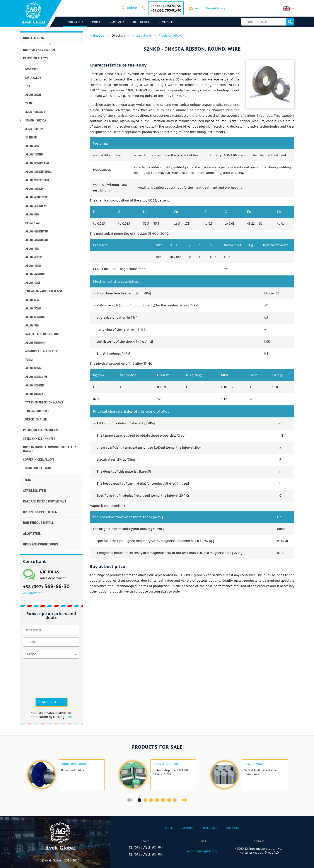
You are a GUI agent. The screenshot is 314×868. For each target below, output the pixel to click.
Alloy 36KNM (34, 154)
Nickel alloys (33, 38)
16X (28, 86)
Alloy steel (32, 534)
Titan (27, 480)
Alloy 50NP (33, 308)
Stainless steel (35, 491)
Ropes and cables (74, 764)
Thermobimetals (37, 411)
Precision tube (36, 419)
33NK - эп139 (34, 129)
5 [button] (163, 800)
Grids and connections (40, 544)
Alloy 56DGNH (35, 343)
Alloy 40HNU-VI (36, 206)
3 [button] (151, 800)
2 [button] (145, 800)
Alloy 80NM (33, 368)
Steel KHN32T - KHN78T (39, 439)
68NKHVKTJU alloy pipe (42, 351)
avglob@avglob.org (210, 8)
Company (117, 22)
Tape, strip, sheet (166, 764)
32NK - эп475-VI (36, 112)
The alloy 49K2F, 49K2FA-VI (44, 291)
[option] (65, 775)
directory (75, 22)
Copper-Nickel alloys (39, 460)
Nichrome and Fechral (39, 50)
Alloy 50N (32, 300)
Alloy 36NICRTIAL (37, 163)
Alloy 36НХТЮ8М (37, 180)
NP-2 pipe (32, 69)
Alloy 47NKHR (35, 274)
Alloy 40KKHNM (36, 197)
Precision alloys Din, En (40, 430)
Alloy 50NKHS (35, 317)
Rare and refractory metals (45, 501)
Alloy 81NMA (34, 394)
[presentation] (41, 678)
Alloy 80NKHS (35, 385)
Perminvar (33, 223)
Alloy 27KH (33, 95)
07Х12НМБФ (253, 764)
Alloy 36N (32, 146)
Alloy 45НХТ (34, 257)
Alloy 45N (32, 249)
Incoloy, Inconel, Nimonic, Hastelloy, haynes (50, 449)
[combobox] (132, 8)
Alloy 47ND (33, 266)
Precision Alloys (35, 58)
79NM (29, 360)
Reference (141, 22)
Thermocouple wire (37, 468)
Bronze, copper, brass (40, 512)
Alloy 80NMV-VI (36, 377)
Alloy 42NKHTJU (37, 231)
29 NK (29, 103)
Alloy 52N (32, 325)
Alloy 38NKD (34, 189)
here (69, 717)
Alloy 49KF (33, 283)
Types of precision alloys (44, 402)
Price (96, 22)
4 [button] (157, 800)
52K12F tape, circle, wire (43, 334)
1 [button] (139, 800)
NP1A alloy (33, 78)
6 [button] (169, 800)
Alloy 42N (32, 214)
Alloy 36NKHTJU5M (38, 172)
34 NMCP (31, 137)
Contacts (166, 22)
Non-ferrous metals (38, 523)
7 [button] (175, 800)
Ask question (33, 593)
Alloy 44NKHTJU (37, 240)
